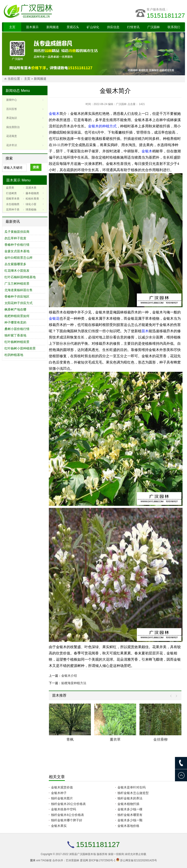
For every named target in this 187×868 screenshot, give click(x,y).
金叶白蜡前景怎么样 (18, 258)
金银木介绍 (69, 676)
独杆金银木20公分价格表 (68, 804)
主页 (12, 27)
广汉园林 (154, 27)
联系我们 (174, 27)
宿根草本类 (13, 199)
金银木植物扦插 (128, 804)
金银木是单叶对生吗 (132, 787)
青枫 (70, 739)
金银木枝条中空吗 (64, 809)
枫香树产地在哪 (15, 309)
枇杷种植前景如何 (17, 316)
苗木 (145, 331)
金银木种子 (59, 793)
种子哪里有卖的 (15, 322)
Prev (172, 696)
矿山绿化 (93, 27)
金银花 (54, 318)
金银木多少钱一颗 (130, 820)
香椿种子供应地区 (17, 296)
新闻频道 (53, 27)
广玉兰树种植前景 (17, 284)
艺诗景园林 (72, 860)
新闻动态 (13, 91)
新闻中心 (12, 100)
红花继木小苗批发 (17, 271)
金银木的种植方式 (102, 126)
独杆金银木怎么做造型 (133, 793)
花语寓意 (12, 136)
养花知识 (12, 118)
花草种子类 (13, 210)
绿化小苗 (31, 204)
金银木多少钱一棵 (130, 809)
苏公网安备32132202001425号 (139, 860)
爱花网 (84, 860)
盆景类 (10, 188)
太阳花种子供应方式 (18, 303)
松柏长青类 (32, 199)
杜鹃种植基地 (14, 355)
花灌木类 (31, 188)
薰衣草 (115, 739)
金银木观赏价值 (62, 787)
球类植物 (31, 210)
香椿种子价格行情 (17, 245)
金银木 (54, 114)
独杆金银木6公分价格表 (68, 815)
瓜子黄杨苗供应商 (17, 232)
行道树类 (11, 193)
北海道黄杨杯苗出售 (18, 290)
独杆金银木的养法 (130, 798)
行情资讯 (133, 27)
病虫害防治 (13, 127)
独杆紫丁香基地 (15, 335)
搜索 (36, 167)
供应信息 (113, 27)
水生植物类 (13, 204)
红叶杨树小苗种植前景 (20, 348)
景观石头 (73, 27)
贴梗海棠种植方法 (74, 683)
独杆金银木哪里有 (130, 815)
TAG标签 (46, 860)
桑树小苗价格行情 (17, 329)
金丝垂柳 (160, 739)
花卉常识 (12, 145)
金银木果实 (59, 826)
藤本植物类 (32, 193)
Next (175, 696)
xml (38, 860)
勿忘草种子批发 (15, 238)
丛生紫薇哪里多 (15, 264)
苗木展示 (32, 27)
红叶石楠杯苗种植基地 (20, 277)
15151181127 (166, 16)
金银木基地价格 (128, 826)
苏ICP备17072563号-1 (102, 860)
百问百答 (12, 109)
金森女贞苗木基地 (17, 251)
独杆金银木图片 (62, 798)
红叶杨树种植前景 (17, 342)
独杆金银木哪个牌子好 (67, 820)
